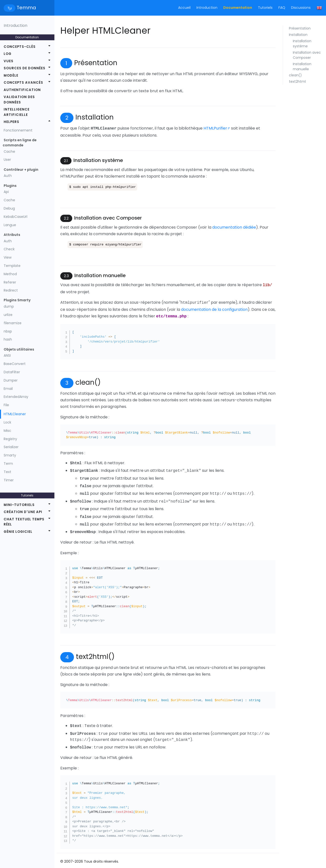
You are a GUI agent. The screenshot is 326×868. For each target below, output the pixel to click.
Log (8, 54)
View (8, 257)
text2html (297, 81)
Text (7, 472)
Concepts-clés (20, 47)
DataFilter (12, 372)
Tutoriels (265, 8)
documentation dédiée (234, 227)
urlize (8, 315)
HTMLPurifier (215, 128)
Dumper (11, 380)
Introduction (207, 8)
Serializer (11, 447)
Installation (298, 35)
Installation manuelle (302, 66)
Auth (8, 176)
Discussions (301, 8)
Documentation (238, 8)
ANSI (7, 355)
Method (10, 274)
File (6, 405)
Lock (7, 422)
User (7, 160)
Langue (10, 225)
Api (6, 192)
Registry (10, 439)
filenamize (13, 323)
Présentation (300, 28)
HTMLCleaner (15, 414)
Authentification (22, 90)
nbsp (8, 331)
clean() (295, 75)
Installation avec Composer (307, 55)
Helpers (11, 122)
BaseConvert (15, 364)
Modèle (11, 76)
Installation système (302, 44)
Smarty (10, 455)
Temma (20, 8)
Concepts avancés (23, 83)
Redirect (11, 290)
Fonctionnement (18, 130)
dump (9, 306)
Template (12, 266)
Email (8, 389)
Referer (10, 282)
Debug (9, 208)
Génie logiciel (18, 532)
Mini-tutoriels (19, 505)
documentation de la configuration (214, 308)
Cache (9, 151)
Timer (9, 480)
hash (8, 339)
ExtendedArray (16, 397)
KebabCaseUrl (15, 217)
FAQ (282, 8)
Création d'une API (23, 512)
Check (9, 249)
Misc (7, 431)
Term (8, 464)
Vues (9, 61)
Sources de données (25, 68)
